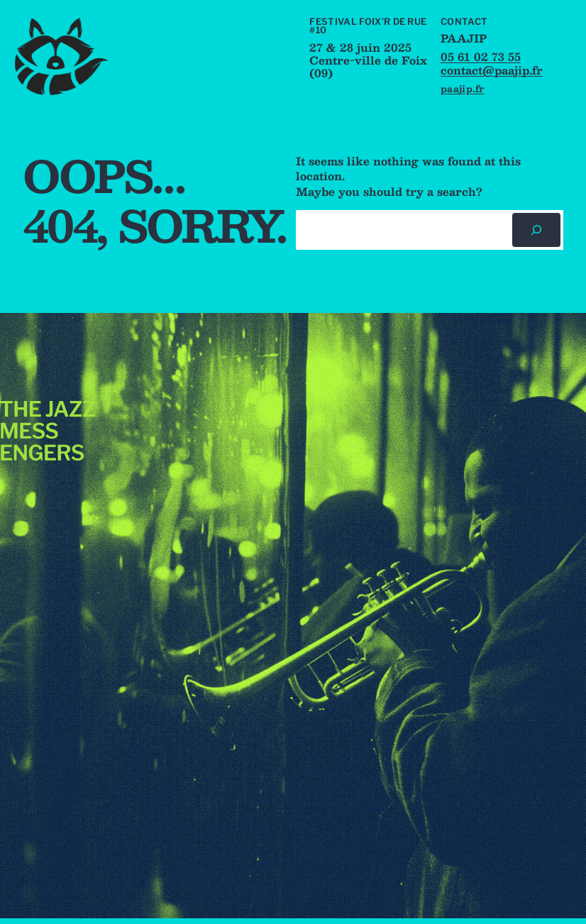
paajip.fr (463, 88)
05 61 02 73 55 (481, 56)
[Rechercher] (536, 230)
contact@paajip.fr (492, 70)
